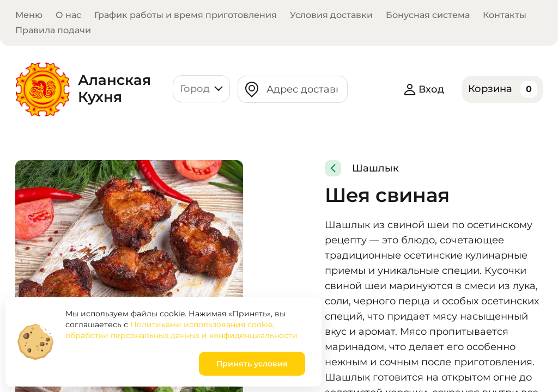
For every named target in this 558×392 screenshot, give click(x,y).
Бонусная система (428, 15)
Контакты (505, 15)
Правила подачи (53, 30)
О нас (68, 15)
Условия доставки (331, 15)
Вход (424, 89)
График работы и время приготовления (186, 15)
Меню (29, 15)
